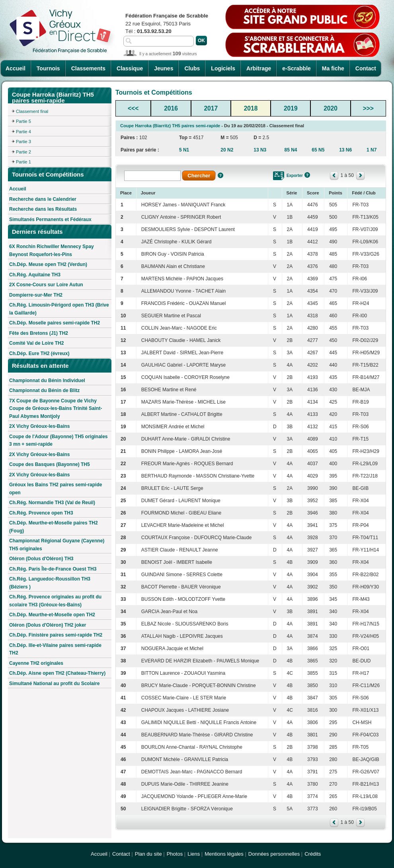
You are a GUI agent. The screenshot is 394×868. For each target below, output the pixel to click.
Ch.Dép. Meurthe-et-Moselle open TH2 (52, 615)
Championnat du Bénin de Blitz (44, 390)
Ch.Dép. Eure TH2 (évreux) (39, 353)
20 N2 (227, 150)
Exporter (295, 176)
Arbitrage (259, 68)
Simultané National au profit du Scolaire (54, 684)
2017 (211, 108)
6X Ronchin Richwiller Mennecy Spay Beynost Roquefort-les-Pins (52, 250)
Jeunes (164, 68)
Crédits (313, 854)
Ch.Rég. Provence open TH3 (41, 513)
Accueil (16, 68)
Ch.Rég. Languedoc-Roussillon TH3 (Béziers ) (50, 583)
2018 (251, 108)
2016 (171, 108)
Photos (175, 854)
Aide (220, 175)
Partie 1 (23, 162)
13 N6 (345, 150)
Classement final (32, 111)
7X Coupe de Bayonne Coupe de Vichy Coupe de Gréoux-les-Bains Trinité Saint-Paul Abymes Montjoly (56, 409)
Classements (88, 68)
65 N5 (318, 150)
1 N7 (372, 150)
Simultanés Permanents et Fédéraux (50, 219)
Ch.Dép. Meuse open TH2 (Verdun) (48, 264)
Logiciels (223, 68)
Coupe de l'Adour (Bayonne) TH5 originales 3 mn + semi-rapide (59, 441)
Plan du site (148, 854)
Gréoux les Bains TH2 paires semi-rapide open (56, 489)
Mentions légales (224, 854)
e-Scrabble (296, 68)
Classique (130, 68)
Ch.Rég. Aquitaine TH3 (35, 275)
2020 (331, 108)
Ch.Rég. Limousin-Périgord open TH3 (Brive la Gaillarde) (59, 309)
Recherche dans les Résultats (43, 209)
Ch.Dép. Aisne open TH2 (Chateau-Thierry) (57, 673)
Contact (366, 68)
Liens (194, 854)
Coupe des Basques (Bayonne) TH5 (50, 464)
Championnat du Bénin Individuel (47, 381)
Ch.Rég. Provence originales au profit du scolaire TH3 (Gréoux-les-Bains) (55, 601)
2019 (291, 108)
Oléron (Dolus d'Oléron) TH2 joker (48, 625)
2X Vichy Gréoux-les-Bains (40, 426)
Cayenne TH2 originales (36, 663)
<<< (133, 108)
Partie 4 (23, 132)
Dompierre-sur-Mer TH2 (36, 295)
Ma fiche (333, 68)
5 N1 (184, 150)
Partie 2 (23, 152)
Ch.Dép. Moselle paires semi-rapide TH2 (55, 323)
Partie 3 (23, 142)
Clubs (192, 68)
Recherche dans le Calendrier (43, 199)
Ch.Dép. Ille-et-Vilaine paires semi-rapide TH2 (55, 649)
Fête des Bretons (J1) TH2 (39, 333)
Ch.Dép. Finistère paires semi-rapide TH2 (56, 635)
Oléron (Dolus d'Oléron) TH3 (41, 559)
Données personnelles (274, 854)
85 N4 (291, 150)
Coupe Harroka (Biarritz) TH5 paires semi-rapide (170, 126)
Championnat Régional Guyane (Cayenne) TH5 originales (57, 545)
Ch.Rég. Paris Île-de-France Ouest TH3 (53, 569)
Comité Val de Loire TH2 (36, 343)
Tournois (48, 68)
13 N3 (260, 150)
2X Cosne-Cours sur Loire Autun (46, 285)
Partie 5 (23, 121)
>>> (368, 108)
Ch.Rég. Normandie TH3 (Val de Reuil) (52, 503)
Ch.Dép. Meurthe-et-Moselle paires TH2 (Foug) (54, 527)
